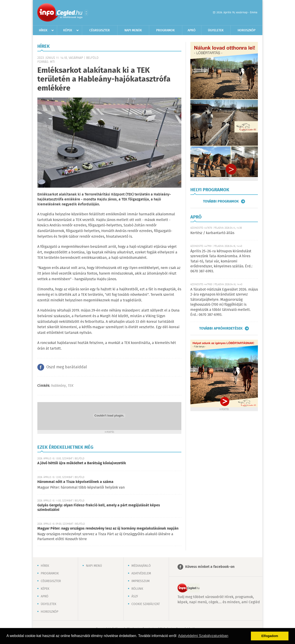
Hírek (43, 30)
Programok (166, 30)
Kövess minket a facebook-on (210, 567)
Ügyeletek (216, 30)
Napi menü (94, 566)
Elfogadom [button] (270, 636)
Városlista (86, 13)
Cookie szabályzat (146, 604)
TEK (71, 386)
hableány (59, 386)
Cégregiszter (100, 30)
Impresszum (141, 581)
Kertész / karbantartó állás (212, 233)
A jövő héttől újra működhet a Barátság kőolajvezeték (82, 463)
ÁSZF (135, 596)
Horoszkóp (247, 30)
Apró (192, 30)
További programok (221, 201)
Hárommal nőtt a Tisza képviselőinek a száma (75, 482)
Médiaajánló (141, 566)
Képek (68, 30)
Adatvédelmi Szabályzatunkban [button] (203, 636)
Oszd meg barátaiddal (67, 367)
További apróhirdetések (221, 328)
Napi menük (133, 30)
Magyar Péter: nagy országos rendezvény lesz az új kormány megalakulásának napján (108, 529)
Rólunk (137, 589)
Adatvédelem (141, 573)
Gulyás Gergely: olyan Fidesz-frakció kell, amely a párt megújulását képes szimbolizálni (99, 508)
